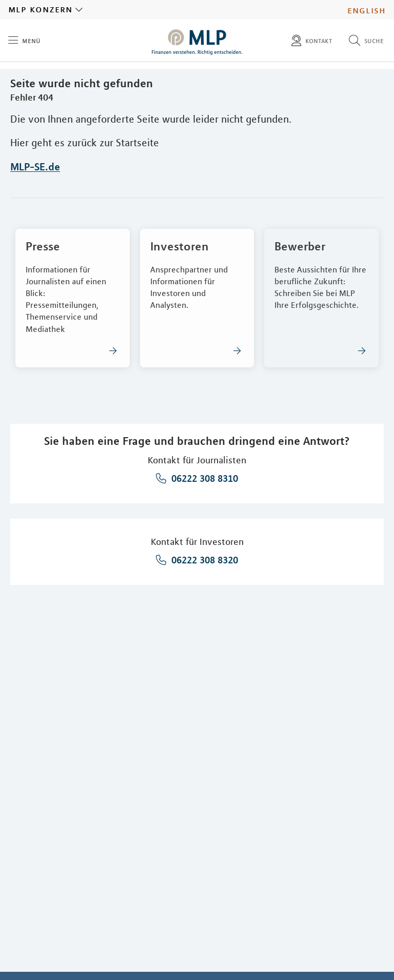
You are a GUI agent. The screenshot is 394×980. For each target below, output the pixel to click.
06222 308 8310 (203, 478)
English (367, 10)
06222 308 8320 (203, 560)
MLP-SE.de (35, 166)
